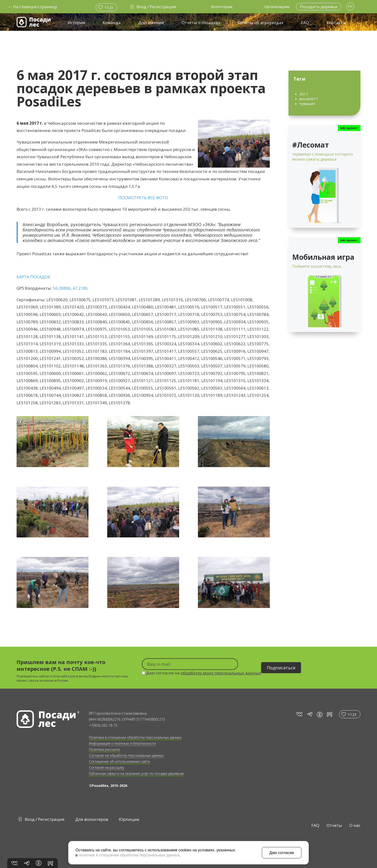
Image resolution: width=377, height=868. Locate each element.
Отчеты (334, 825)
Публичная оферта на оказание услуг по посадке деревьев (136, 773)
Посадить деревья (319, 7)
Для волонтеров (92, 819)
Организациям (277, 7)
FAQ (305, 23)
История (76, 23)
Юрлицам (129, 819)
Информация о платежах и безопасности (122, 743)
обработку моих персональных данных (221, 673)
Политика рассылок (104, 749)
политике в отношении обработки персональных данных (129, 855)
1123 (109, 7)
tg (309, 714)
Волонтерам (222, 7)
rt (329, 714)
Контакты (336, 23)
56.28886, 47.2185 (70, 288)
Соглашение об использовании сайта (119, 761)
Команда (112, 23)
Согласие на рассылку (107, 767)
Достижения (151, 23)
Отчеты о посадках (201, 23)
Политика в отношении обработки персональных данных (135, 737)
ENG (350, 6)
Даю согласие (282, 853)
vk (299, 714)
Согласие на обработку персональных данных (126, 755)
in (320, 715)
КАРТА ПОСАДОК (33, 277)
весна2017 (309, 99)
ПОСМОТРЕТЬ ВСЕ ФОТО (143, 198)
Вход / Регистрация (45, 819)
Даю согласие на (201, 673)
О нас (355, 825)
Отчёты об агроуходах (261, 23)
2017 (304, 94)
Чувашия (307, 104)
